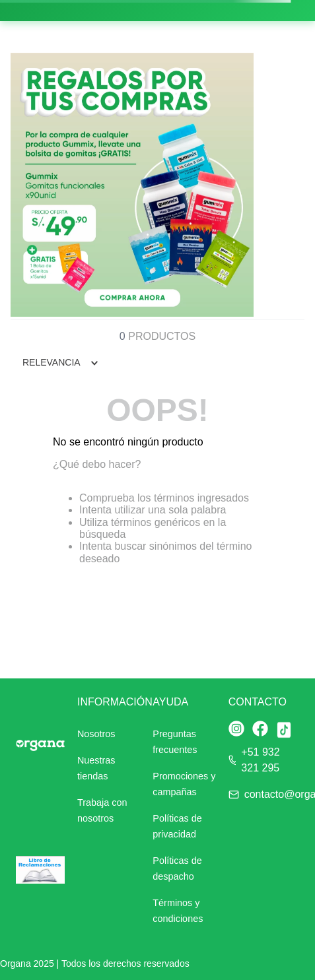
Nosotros (96, 734)
